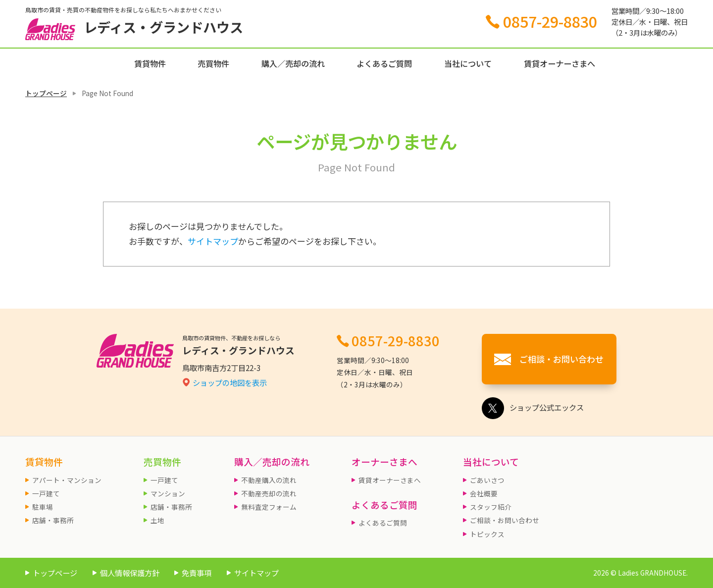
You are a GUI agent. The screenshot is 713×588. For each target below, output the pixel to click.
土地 (157, 520)
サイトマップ (213, 241)
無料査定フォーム (269, 507)
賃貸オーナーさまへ (560, 63)
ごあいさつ (487, 480)
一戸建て (46, 493)
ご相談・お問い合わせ (505, 520)
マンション (168, 493)
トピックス (487, 534)
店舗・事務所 (53, 520)
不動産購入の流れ (269, 480)
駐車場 (43, 507)
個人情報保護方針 (130, 573)
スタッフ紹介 (491, 507)
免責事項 (197, 573)
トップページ (46, 93)
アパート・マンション (67, 480)
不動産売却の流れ (269, 493)
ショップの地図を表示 (230, 382)
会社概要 (484, 493)
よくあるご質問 (384, 63)
